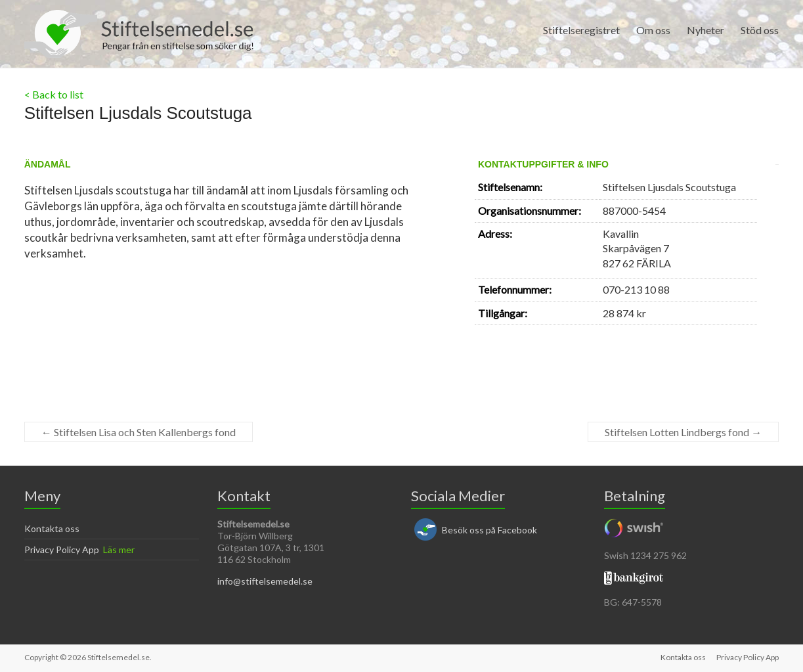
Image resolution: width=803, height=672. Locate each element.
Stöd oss (760, 30)
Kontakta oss (52, 528)
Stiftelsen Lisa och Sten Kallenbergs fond (139, 432)
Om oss (653, 30)
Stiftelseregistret (581, 30)
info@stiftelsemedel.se (265, 581)
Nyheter (705, 30)
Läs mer (119, 549)
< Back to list (54, 94)
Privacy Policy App (62, 549)
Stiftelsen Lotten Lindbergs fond (683, 432)
